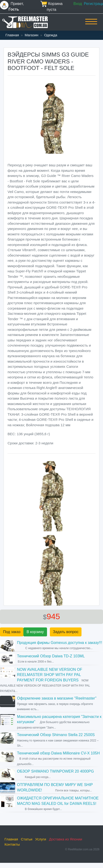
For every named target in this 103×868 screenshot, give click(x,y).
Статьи (27, 839)
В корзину (35, 632)
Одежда (51, 35)
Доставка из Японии (65, 839)
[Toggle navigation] (91, 25)
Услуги (41, 839)
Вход (78, 4)
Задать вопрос (66, 632)
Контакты (12, 844)
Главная (12, 35)
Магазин (31, 35)
